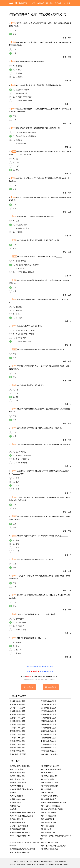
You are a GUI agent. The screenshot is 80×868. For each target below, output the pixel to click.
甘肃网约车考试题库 (49, 741)
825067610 (67, 864)
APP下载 (67, 3)
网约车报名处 (46, 789)
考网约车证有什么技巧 (49, 796)
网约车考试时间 (47, 793)
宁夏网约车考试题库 (49, 744)
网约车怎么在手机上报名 (50, 766)
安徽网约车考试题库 (49, 714)
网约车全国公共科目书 (49, 842)
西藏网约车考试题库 (49, 738)
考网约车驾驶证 (47, 773)
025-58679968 (50, 864)
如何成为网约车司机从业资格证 (21, 789)
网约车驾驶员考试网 (17, 829)
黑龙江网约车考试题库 (18, 754)
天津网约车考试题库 (49, 701)
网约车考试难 (46, 829)
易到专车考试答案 (48, 819)
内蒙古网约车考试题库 (49, 754)
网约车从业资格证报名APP (20, 836)
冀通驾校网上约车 (16, 806)
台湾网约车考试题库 (49, 748)
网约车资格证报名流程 (49, 786)
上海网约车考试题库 (17, 711)
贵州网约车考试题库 (49, 734)
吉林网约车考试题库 (49, 708)
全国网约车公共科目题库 (19, 826)
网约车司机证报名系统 (18, 783)
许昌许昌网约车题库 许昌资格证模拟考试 (37, 14)
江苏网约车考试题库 (49, 711)
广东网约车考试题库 (17, 728)
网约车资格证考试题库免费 (51, 769)
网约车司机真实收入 (17, 769)
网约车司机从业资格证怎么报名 (21, 816)
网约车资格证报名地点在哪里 (52, 809)
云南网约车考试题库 (17, 738)
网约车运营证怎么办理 (49, 783)
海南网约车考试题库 (17, 731)
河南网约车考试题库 (49, 721)
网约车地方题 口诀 (48, 832)
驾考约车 (13, 809)
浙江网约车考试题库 (17, 714)
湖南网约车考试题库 (49, 724)
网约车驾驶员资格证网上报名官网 (22, 813)
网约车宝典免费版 (48, 826)
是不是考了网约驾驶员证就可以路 (54, 803)
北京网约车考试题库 (17, 701)
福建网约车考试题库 (17, 718)
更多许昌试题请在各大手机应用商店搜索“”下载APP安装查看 (40, 669)
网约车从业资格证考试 (49, 849)
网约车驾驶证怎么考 (17, 822)
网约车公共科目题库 (17, 776)
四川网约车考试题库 (17, 734)
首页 (33, 3)
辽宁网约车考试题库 (17, 708)
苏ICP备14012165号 (32, 864)
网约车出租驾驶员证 (17, 779)
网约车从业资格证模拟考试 (20, 852)
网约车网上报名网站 (49, 799)
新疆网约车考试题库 (17, 748)
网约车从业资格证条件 (49, 776)
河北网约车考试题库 (17, 704)
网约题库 (49, 3)
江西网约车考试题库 (49, 718)
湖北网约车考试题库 (17, 724)
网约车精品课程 (51, 687)
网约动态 (58, 3)
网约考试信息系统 (48, 779)
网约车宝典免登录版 (49, 813)
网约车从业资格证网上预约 (20, 766)
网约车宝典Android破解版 (51, 806)
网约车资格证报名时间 (18, 773)
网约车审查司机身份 (49, 822)
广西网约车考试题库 (49, 728)
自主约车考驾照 (16, 803)
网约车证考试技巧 (16, 796)
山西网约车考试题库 (49, 704)
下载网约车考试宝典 (17, 799)
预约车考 (13, 793)
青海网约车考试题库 (17, 744)
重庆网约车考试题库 (49, 731)
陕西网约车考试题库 (17, 741)
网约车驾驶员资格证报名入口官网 (22, 849)
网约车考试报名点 (16, 786)
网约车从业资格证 (16, 819)
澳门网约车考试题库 (49, 751)
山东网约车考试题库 (17, 721)
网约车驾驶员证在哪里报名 (20, 832)
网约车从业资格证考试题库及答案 (54, 846)
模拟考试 (41, 3)
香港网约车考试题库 (17, 751)
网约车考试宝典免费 (49, 816)
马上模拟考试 (29, 687)
